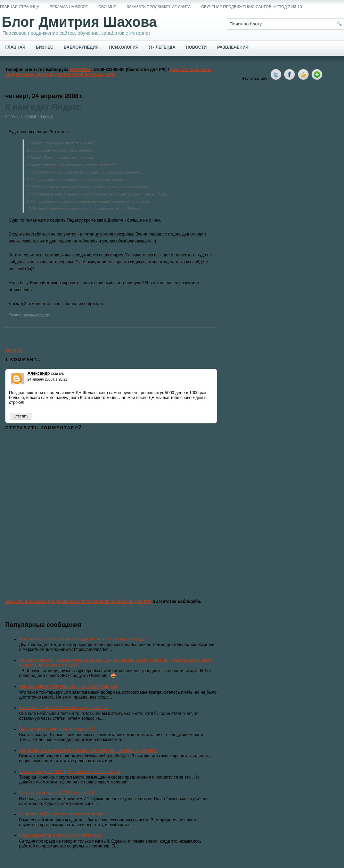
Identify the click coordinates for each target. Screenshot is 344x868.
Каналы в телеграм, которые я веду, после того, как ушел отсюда (82, 639)
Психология (124, 47)
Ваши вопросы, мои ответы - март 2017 (57, 729)
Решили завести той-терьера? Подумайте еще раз (68, 686)
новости (42, 315)
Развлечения (233, 47)
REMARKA (80, 70)
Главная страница (20, 7)
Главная (15, 47)
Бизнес (44, 47)
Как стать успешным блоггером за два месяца (64, 708)
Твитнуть (14, 350)
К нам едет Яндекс (43, 107)
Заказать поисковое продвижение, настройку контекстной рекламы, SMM (108, 72)
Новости (196, 47)
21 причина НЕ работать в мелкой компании (62, 814)
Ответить (21, 416)
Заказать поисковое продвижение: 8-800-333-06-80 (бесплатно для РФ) (78, 602)
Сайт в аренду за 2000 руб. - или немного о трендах (70, 772)
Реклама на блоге (69, 7)
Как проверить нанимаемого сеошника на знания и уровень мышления (88, 750)
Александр (39, 373)
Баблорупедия (81, 47)
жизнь (28, 315)
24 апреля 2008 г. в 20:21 (47, 379)
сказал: (58, 373)
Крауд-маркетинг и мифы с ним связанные (60, 835)
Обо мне (107, 7)
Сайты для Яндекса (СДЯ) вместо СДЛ (57, 793)
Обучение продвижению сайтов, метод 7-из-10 (252, 7)
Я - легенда (162, 47)
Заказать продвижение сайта (159, 7)
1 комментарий (37, 117)
